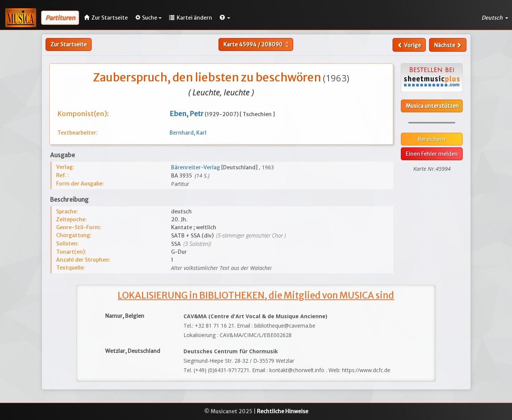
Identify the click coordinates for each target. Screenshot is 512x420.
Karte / (257, 44)
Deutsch (495, 18)
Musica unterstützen (432, 106)
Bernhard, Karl (188, 133)
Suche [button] (148, 18)
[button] (225, 18)
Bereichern (432, 139)
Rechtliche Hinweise (283, 411)
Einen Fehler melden (432, 154)
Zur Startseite (69, 44)
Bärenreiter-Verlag (196, 167)
